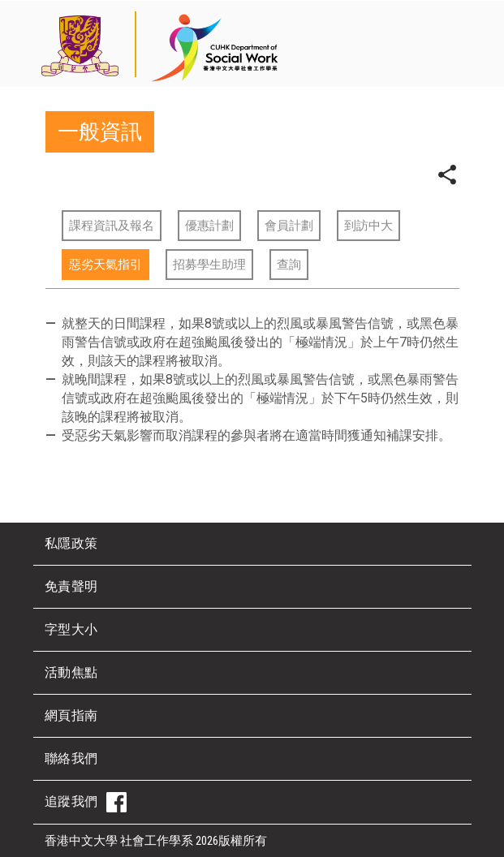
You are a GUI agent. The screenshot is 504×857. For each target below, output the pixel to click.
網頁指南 (71, 715)
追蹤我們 (86, 802)
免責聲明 (71, 586)
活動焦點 (71, 672)
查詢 (289, 265)
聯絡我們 (71, 758)
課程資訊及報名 (112, 226)
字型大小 (71, 629)
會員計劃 (289, 226)
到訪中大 (368, 226)
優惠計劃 (209, 226)
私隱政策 (71, 543)
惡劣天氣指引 (106, 265)
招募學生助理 (209, 265)
